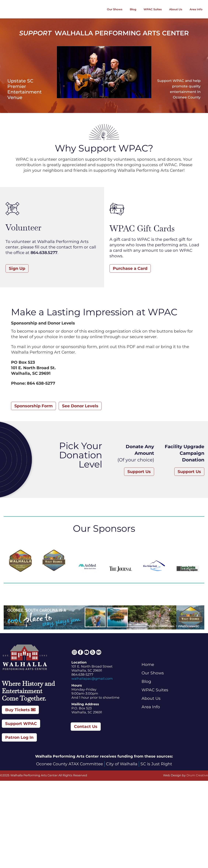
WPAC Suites (153, 9)
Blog (133, 9)
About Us (176, 9)
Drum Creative (197, 775)
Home (148, 665)
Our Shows (115, 9)
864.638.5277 (44, 253)
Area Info (196, 9)
